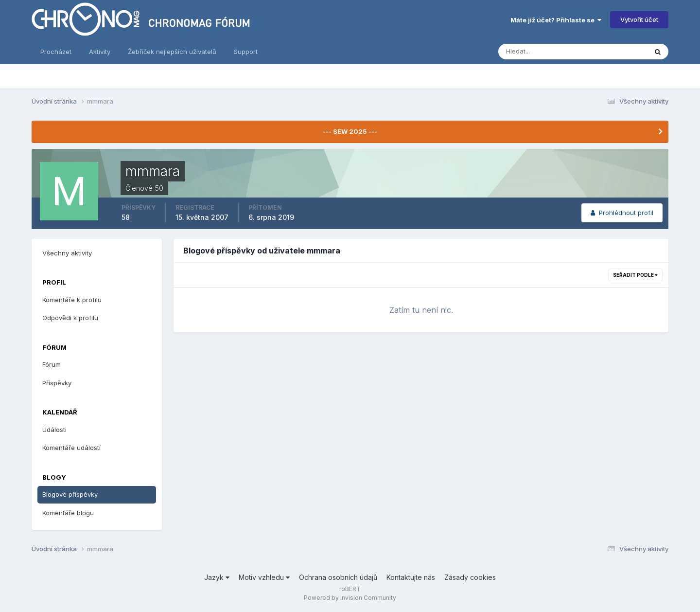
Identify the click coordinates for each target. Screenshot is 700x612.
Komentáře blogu (68, 513)
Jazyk (217, 577)
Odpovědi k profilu (70, 318)
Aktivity (100, 52)
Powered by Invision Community (350, 598)
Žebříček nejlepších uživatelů (172, 52)
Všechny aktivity (67, 253)
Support (246, 52)
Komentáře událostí (71, 448)
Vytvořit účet (639, 19)
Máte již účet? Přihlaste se (556, 20)
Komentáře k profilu (72, 300)
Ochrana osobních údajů (338, 577)
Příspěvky (57, 383)
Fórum (52, 364)
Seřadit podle (635, 275)
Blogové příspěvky (70, 494)
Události (54, 430)
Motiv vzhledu (264, 577)
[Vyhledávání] (535, 52)
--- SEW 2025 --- (350, 131)
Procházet (56, 52)
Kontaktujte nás (411, 577)
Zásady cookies (470, 577)
